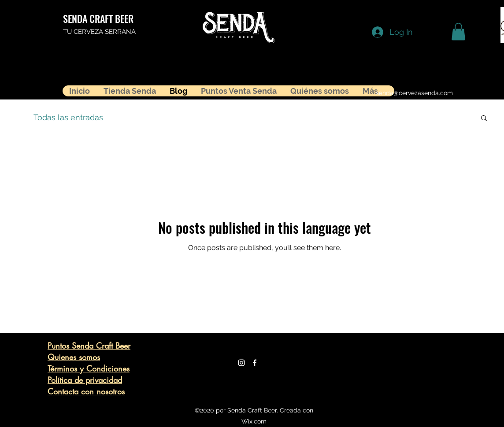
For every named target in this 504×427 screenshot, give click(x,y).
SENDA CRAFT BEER (98, 18)
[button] (458, 31)
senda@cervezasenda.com (414, 93)
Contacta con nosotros (86, 391)
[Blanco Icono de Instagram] (241, 363)
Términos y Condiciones (89, 368)
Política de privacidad (85, 380)
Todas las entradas (68, 117)
